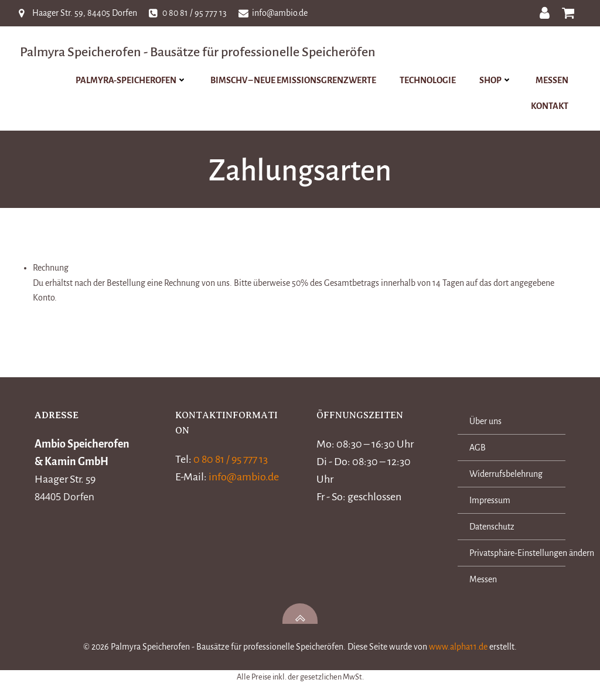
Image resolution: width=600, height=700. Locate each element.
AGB (478, 450)
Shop (497, 80)
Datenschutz (492, 530)
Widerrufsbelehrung (507, 477)
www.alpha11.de (458, 650)
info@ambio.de (246, 479)
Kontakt (551, 106)
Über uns (486, 424)
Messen (553, 80)
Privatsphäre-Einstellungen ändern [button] (511, 556)
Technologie (429, 80)
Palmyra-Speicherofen (132, 80)
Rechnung (51, 269)
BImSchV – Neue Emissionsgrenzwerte (294, 80)
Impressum (490, 503)
